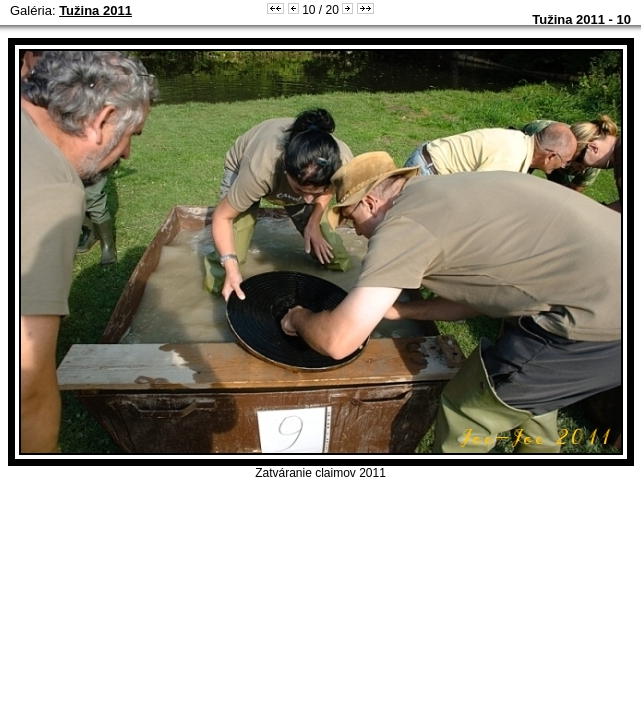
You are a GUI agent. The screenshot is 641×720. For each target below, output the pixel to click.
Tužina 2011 (95, 10)
